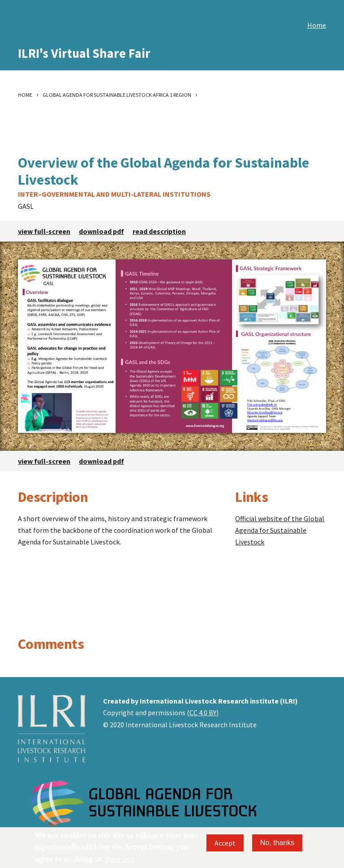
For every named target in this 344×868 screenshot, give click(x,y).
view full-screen (44, 231)
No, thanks (277, 843)
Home (317, 25)
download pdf (101, 231)
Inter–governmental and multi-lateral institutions (114, 194)
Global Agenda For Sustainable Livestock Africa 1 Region (117, 95)
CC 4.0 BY (203, 713)
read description (159, 231)
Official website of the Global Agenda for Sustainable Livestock (280, 530)
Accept (225, 843)
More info (120, 859)
